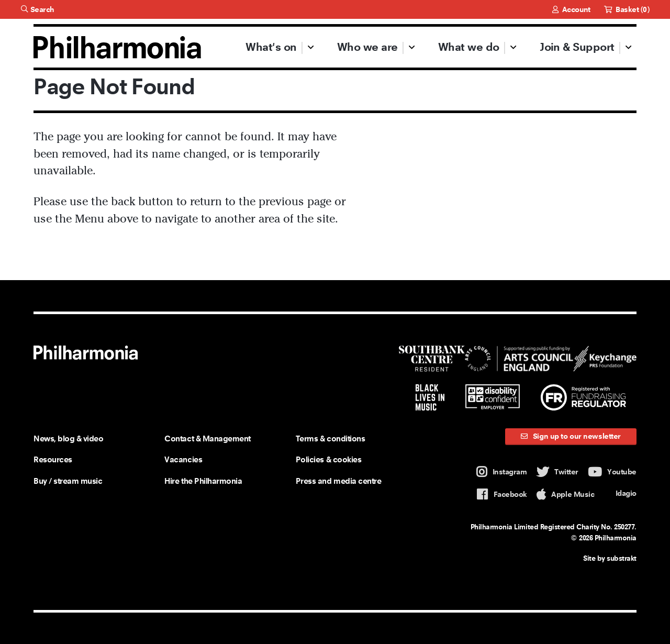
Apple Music (565, 495)
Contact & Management (207, 438)
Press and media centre (338, 481)
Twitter (557, 472)
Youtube (612, 472)
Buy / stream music (68, 481)
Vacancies (183, 459)
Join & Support (577, 47)
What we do (469, 47)
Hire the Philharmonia (203, 481)
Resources (53, 459)
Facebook (502, 495)
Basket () (627, 9)
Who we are (367, 47)
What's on (271, 47)
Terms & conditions (330, 438)
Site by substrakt (610, 558)
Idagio (620, 494)
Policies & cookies (328, 459)
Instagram (502, 472)
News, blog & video (68, 438)
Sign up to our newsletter (571, 436)
